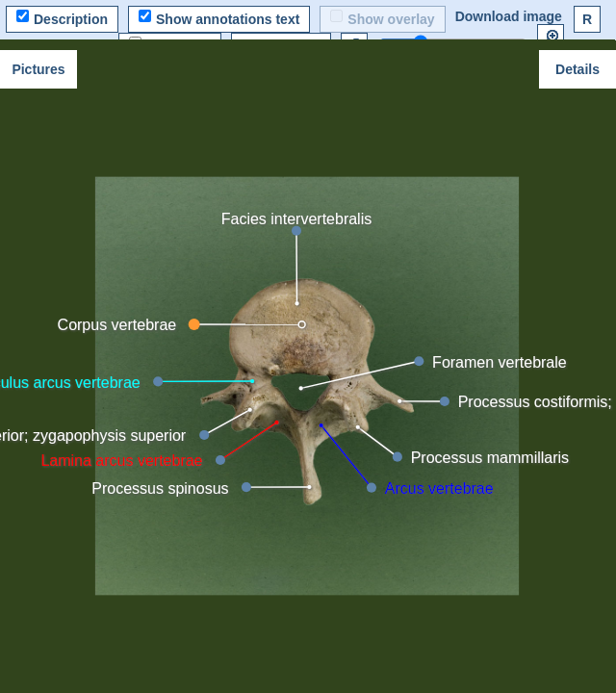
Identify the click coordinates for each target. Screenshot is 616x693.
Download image (509, 16)
